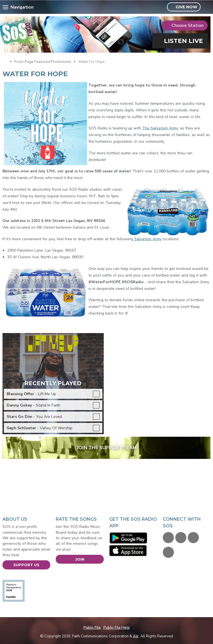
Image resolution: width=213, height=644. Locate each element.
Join (80, 559)
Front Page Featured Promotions (43, 62)
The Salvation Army (160, 128)
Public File (92, 628)
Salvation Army (148, 239)
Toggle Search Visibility (207, 7)
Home (5, 61)
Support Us (26, 565)
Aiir (136, 636)
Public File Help (117, 628)
